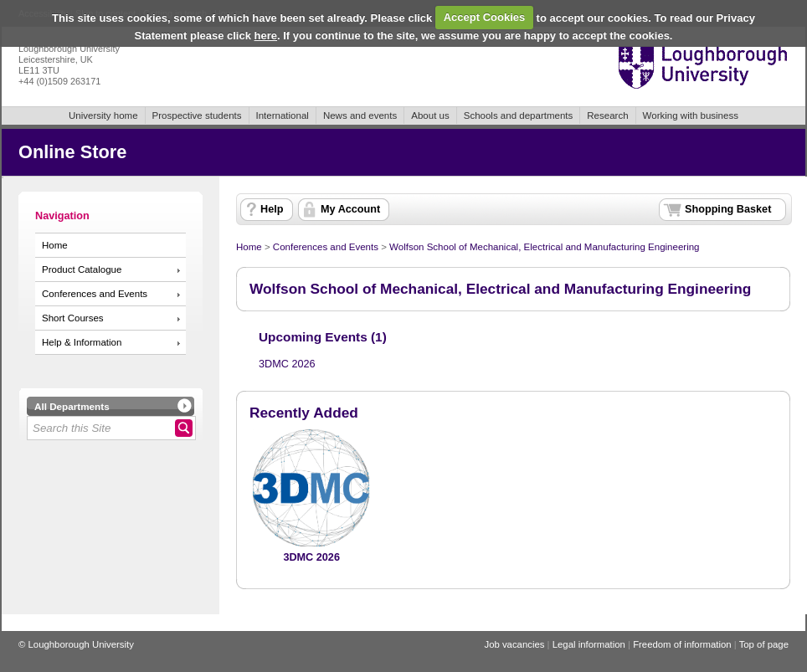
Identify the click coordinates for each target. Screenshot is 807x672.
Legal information (589, 644)
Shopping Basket (728, 209)
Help (272, 209)
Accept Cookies (485, 17)
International (283, 115)
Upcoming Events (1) (323, 337)
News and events (360, 115)
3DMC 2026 (287, 364)
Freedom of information (682, 644)
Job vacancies (514, 644)
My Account (350, 209)
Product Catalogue (82, 269)
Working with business (691, 115)
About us (430, 115)
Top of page (764, 644)
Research (607, 115)
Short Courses (73, 318)
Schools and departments (519, 115)
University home (103, 115)
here (266, 36)
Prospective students (197, 115)
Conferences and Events (95, 294)
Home (55, 245)
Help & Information (82, 342)
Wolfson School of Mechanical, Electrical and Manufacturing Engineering (544, 247)
